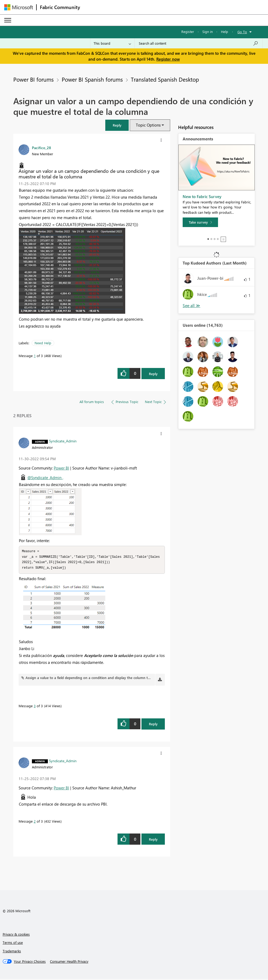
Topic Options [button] (148, 125)
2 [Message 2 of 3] (35, 822)
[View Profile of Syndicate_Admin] (63, 441)
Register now (168, 59)
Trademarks (12, 952)
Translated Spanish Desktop (165, 79)
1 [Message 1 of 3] (35, 356)
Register (188, 32)
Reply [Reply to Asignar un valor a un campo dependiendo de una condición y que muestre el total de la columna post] (153, 374)
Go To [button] (242, 32)
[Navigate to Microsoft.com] (19, 7)
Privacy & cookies (16, 935)
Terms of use (13, 943)
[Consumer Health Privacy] (69, 962)
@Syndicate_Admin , (45, 478)
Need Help (43, 343)
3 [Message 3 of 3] (35, 707)
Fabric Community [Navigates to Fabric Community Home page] (60, 7)
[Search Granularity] (112, 43)
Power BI (61, 468)
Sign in (208, 32)
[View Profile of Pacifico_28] (41, 148)
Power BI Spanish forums (92, 79)
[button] (117, 125)
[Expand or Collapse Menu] (8, 20)
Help (225, 32)
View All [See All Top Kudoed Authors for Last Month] (191, 306)
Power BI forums (33, 79)
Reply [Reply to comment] (153, 725)
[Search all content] (198, 43)
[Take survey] (200, 222)
